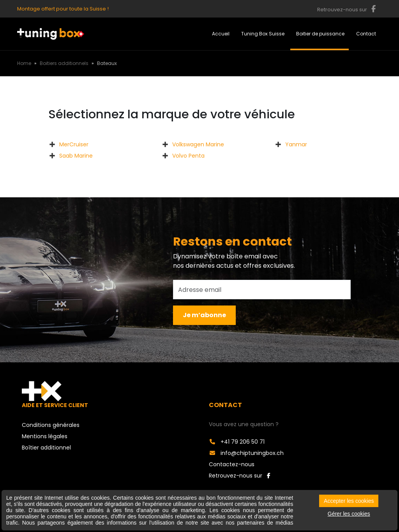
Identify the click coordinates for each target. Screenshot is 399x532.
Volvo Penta (188, 156)
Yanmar (296, 144)
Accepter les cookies (349, 501)
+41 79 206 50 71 (237, 442)
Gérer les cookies (349, 514)
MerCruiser (74, 144)
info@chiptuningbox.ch (246, 453)
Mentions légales (45, 436)
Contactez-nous (232, 464)
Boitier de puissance (320, 34)
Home (24, 63)
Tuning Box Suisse (263, 34)
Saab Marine (76, 156)
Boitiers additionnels (64, 63)
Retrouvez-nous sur (240, 476)
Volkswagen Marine (198, 144)
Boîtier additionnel (46, 448)
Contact (366, 34)
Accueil (221, 34)
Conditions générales (51, 425)
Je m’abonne (204, 315)
